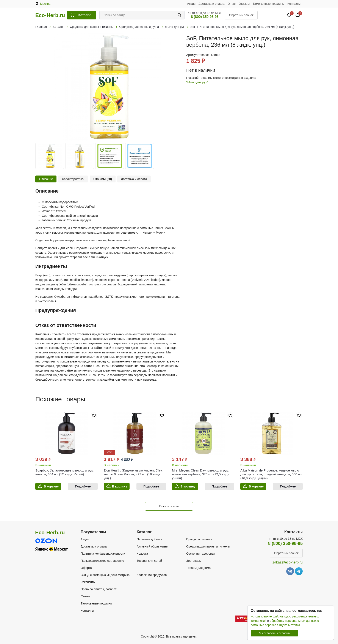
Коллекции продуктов (152, 575)
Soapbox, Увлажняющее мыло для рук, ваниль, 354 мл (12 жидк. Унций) (64, 472)
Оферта (86, 568)
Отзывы (244, 4)
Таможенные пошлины (269, 4)
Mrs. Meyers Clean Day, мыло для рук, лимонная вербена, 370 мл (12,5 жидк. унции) (201, 474)
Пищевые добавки (149, 539)
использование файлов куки (270, 616)
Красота (142, 554)
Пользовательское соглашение (102, 561)
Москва (45, 4)
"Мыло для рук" (197, 82)
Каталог (84, 15)
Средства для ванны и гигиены (208, 546)
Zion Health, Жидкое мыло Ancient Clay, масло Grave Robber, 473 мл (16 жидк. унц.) (133, 474)
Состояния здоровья (201, 554)
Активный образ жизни (153, 546)
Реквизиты (88, 582)
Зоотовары (194, 561)
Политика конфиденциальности (103, 554)
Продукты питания (199, 539)
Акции (191, 4)
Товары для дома (198, 568)
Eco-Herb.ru (50, 15)
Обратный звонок (241, 15)
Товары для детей (149, 561)
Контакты (294, 4)
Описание (46, 179)
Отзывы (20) (103, 179)
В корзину (51, 486)
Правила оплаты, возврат (99, 589)
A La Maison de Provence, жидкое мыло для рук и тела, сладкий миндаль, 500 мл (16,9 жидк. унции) (271, 474)
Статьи (85, 596)
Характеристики (73, 179)
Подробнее (83, 486)
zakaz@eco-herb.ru (288, 562)
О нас (232, 4)
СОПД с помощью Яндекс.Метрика (105, 575)
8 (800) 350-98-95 (205, 17)
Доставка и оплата (212, 4)
